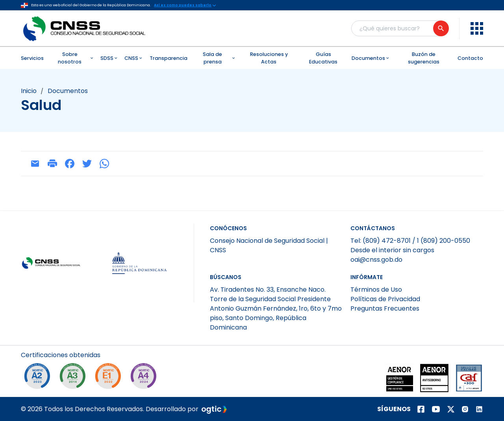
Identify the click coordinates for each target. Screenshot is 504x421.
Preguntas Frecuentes (385, 308)
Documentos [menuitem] (371, 58)
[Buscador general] (400, 28)
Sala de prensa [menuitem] (219, 58)
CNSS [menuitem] (134, 58)
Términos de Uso (376, 290)
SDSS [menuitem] (109, 58)
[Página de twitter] (451, 409)
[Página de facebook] (421, 409)
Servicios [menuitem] (32, 58)
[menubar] (252, 58)
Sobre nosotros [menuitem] (76, 58)
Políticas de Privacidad (385, 299)
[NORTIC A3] (74, 378)
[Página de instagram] (465, 409)
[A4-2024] (145, 378)
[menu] (477, 28)
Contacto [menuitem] (470, 58)
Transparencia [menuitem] (169, 58)
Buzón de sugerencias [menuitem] (424, 58)
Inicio (29, 91)
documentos (68, 91)
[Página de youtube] (436, 409)
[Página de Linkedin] (479, 409)
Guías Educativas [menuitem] (323, 58)
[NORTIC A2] (39, 378)
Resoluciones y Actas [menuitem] (269, 58)
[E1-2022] (110, 378)
